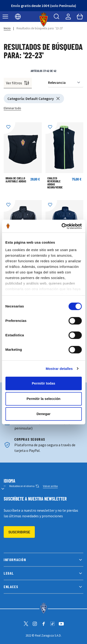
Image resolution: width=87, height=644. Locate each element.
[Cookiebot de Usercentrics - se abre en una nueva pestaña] (62, 226)
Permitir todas (43, 383)
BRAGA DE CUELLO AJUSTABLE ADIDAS (16, 180)
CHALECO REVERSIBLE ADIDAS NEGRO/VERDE (55, 183)
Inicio (7, 28)
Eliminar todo (12, 108)
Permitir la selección (44, 399)
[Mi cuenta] (68, 17)
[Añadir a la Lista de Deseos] (10, 128)
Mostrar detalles (59, 369)
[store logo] (43, 19)
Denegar (43, 414)
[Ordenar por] (66, 83)
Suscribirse (19, 532)
